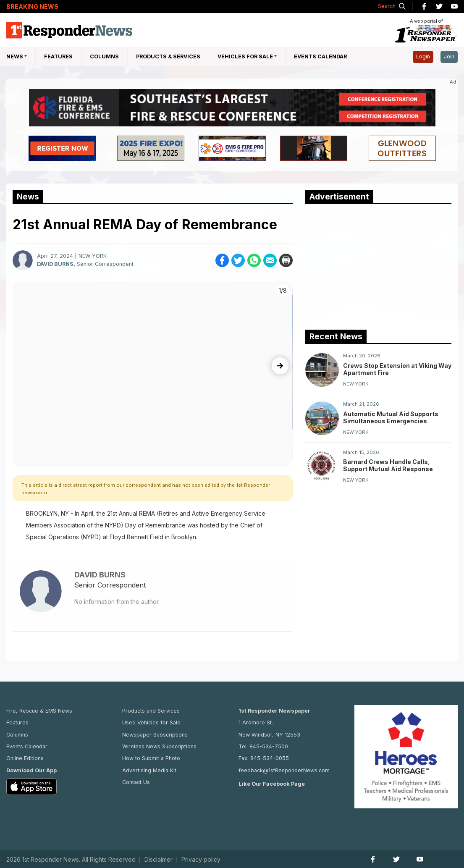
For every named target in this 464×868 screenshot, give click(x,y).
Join (449, 56)
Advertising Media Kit (149, 770)
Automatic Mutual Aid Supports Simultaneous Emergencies (391, 417)
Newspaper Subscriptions (155, 735)
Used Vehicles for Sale (151, 722)
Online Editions (25, 758)
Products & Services (168, 56)
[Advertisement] (368, 265)
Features (58, 56)
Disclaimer (159, 860)
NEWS (15, 56)
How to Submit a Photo (151, 758)
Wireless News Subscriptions (159, 746)
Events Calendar (320, 56)
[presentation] (280, 366)
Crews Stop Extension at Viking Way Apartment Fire (397, 369)
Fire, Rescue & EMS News (39, 711)
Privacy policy (201, 860)
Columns (104, 56)
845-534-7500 (269, 746)
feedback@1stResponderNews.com (284, 770)
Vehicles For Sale (245, 56)
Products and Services (151, 711)
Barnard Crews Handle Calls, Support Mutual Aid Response (388, 465)
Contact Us (136, 782)
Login (423, 56)
